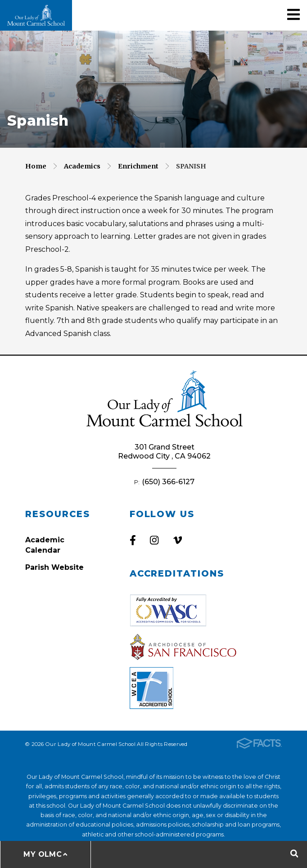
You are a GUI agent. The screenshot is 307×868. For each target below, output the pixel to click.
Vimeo (178, 540)
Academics (82, 166)
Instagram (154, 540)
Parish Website (54, 567)
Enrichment (138, 166)
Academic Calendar (45, 545)
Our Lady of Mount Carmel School (36, 15)
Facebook (133, 540)
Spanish (191, 166)
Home (36, 166)
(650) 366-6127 (168, 482)
